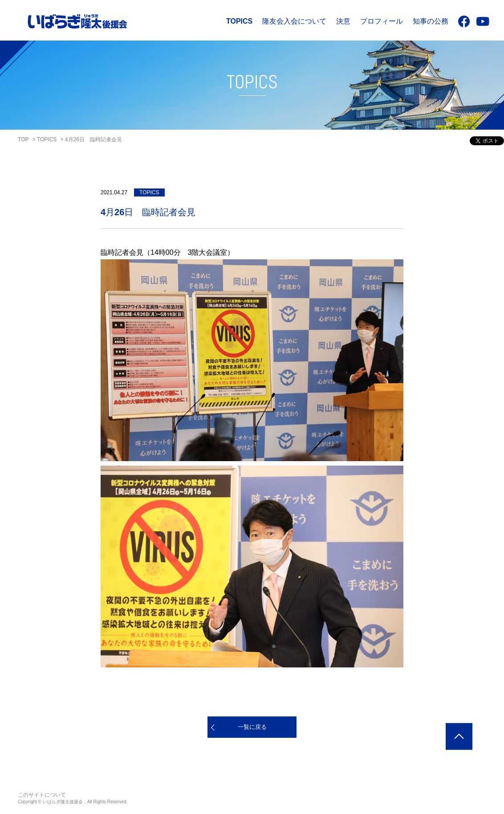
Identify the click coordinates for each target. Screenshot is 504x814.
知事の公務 (431, 21)
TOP (23, 139)
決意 (343, 21)
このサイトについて (42, 795)
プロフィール (382, 21)
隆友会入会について (294, 21)
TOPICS (239, 21)
